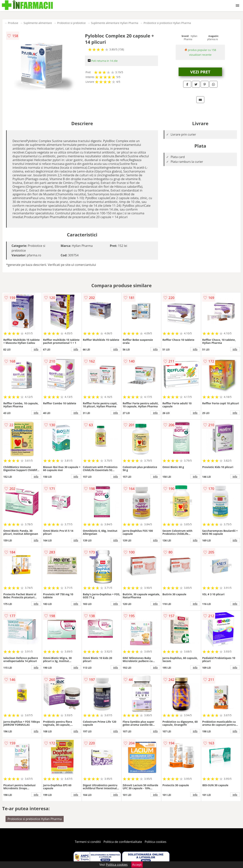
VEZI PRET (200, 72)
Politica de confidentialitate (123, 842)
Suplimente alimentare (38, 23)
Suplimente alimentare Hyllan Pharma (115, 23)
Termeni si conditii (88, 842)
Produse (13, 23)
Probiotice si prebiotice (71, 23)
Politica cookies (156, 842)
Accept (137, 865)
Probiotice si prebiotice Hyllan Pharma (167, 23)
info (36, 349)
